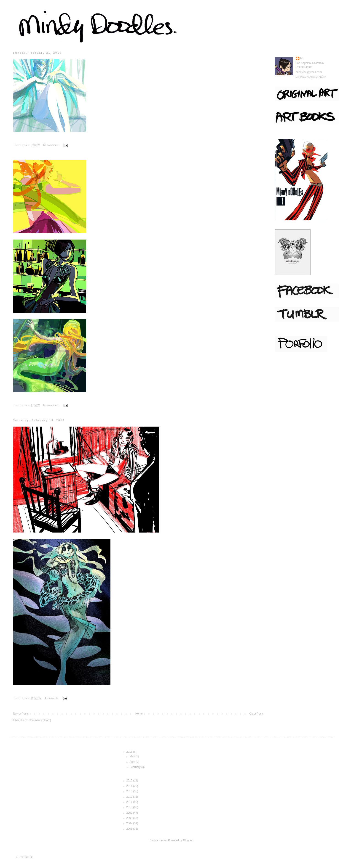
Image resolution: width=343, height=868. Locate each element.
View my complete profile (311, 77)
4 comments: (52, 698)
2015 (130, 781)
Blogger (188, 840)
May (133, 756)
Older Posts (256, 714)
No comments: (52, 145)
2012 (130, 797)
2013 (130, 791)
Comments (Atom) (40, 720)
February (135, 767)
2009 (130, 813)
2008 (130, 818)
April (133, 762)
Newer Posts (21, 714)
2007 (130, 823)
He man (24, 857)
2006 (130, 829)
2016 (130, 752)
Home (139, 714)
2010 (130, 807)
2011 (130, 802)
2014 (130, 786)
